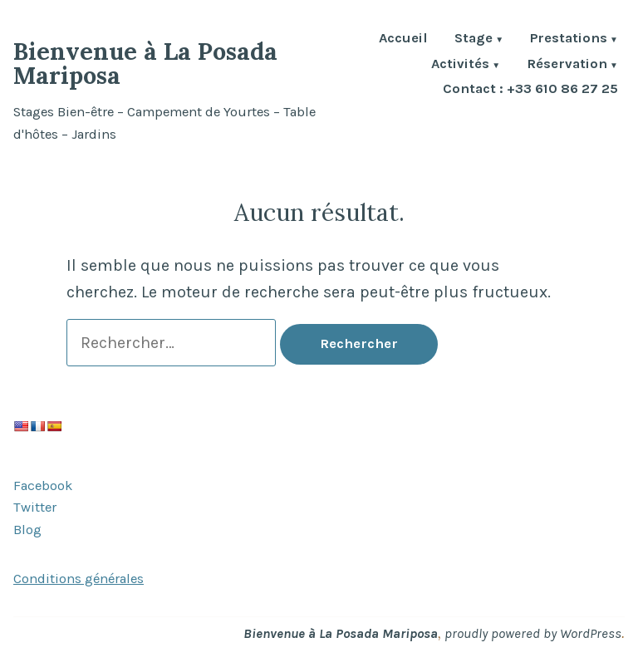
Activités (460, 65)
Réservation (567, 65)
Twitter (35, 507)
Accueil (403, 39)
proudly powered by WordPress (533, 633)
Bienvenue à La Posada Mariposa (145, 63)
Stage (474, 39)
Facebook (43, 486)
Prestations (569, 39)
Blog (27, 530)
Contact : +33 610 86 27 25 (530, 89)
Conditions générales (79, 579)
